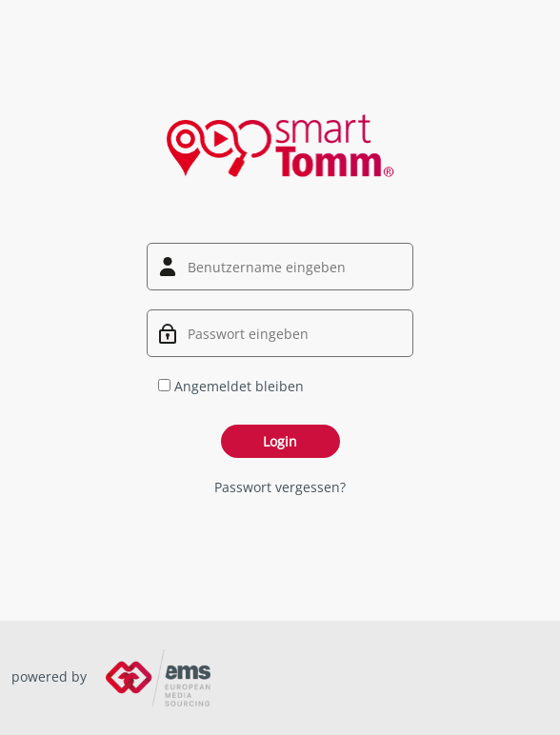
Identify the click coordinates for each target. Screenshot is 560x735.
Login (280, 441)
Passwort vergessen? (280, 487)
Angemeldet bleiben (231, 386)
